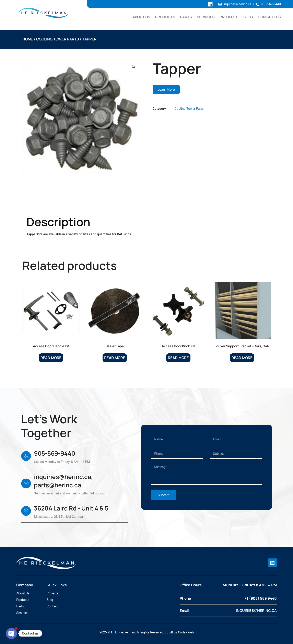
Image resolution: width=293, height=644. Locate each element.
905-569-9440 (55, 453)
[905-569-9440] (26, 456)
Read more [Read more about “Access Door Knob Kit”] (178, 358)
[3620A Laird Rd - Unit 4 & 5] (26, 511)
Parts (186, 17)
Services (206, 17)
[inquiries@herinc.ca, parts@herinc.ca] (26, 483)
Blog (248, 17)
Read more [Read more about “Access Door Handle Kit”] (51, 358)
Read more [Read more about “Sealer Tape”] (115, 358)
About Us (141, 17)
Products (165, 17)
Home (28, 39)
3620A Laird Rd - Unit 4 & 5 (71, 508)
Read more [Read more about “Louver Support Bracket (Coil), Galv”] (242, 358)
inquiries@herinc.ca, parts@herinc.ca (63, 481)
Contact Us (269, 17)
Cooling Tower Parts (58, 39)
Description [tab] (42, 205)
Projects (229, 17)
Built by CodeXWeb (180, 632)
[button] (133, 67)
